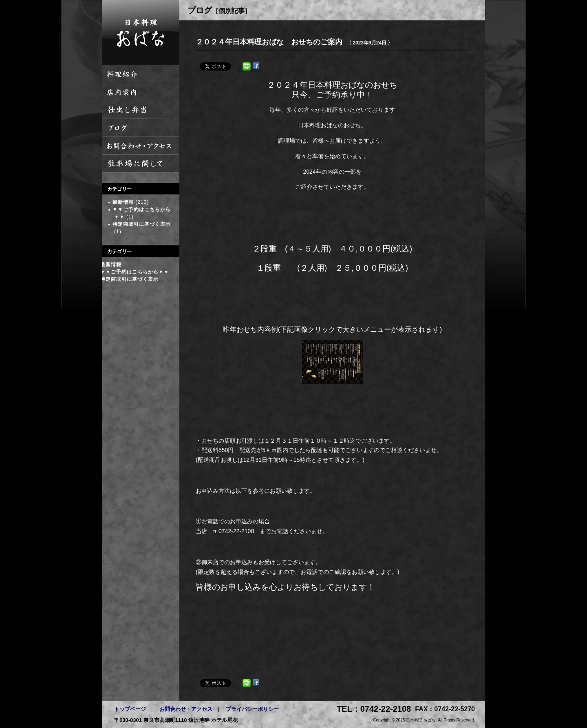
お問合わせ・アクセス (186, 709)
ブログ (141, 128)
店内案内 (141, 92)
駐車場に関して (141, 164)
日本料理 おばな (141, 33)
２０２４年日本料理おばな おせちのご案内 (269, 42)
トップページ (130, 709)
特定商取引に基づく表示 (142, 224)
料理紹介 (141, 74)
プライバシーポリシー (252, 709)
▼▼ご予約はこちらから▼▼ (135, 272)
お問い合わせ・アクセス (141, 146)
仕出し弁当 (141, 110)
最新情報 (123, 202)
